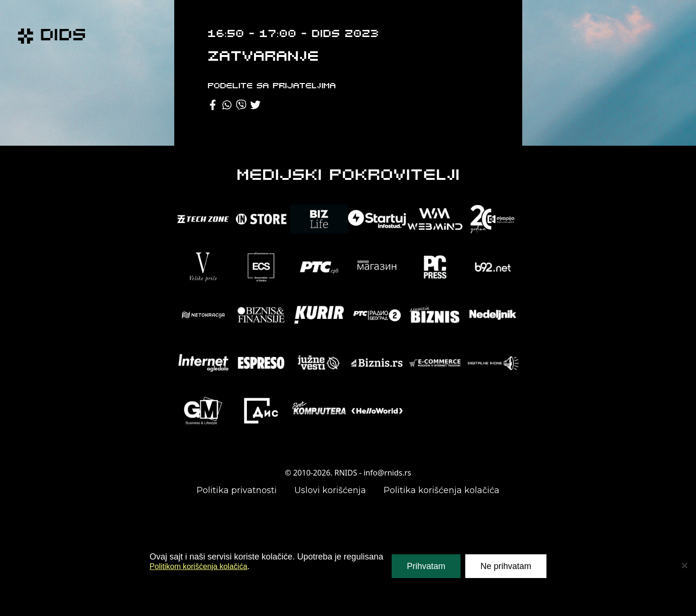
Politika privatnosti (237, 490)
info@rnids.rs (387, 473)
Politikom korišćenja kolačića (204, 566)
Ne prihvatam (506, 566)
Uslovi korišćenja (330, 490)
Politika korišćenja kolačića (442, 490)
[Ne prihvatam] (684, 565)
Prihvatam (426, 566)
